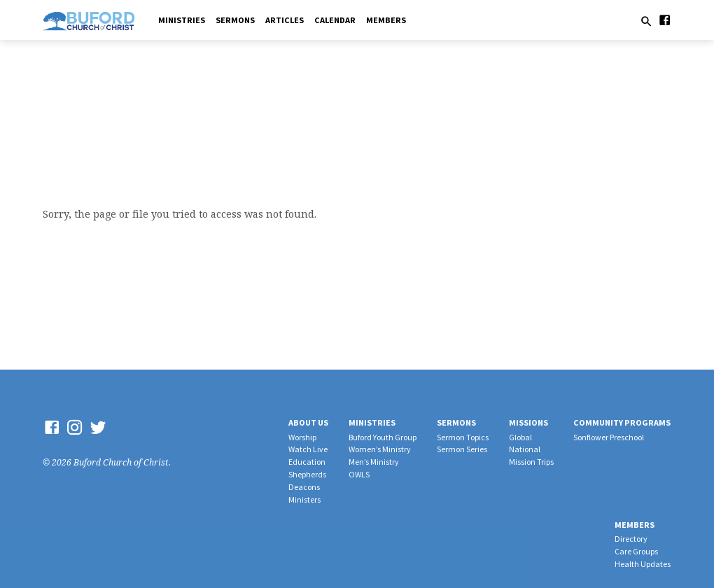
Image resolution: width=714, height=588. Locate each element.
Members (386, 20)
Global (520, 437)
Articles (285, 20)
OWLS (359, 474)
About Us (308, 422)
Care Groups (636, 551)
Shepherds (307, 474)
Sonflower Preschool (609, 437)
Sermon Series (462, 449)
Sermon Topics (463, 437)
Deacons (304, 487)
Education (307, 462)
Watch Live (308, 449)
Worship (302, 437)
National (525, 449)
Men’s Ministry (374, 462)
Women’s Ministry (380, 449)
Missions (528, 422)
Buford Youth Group (383, 437)
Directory (631, 539)
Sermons (235, 20)
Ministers (304, 499)
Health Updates (643, 564)
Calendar (335, 20)
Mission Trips (531, 462)
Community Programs (622, 422)
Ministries (182, 20)
